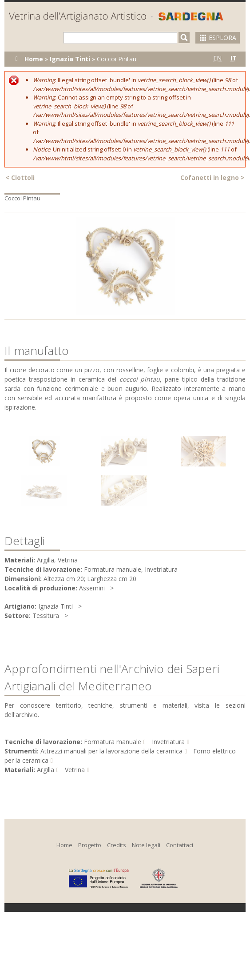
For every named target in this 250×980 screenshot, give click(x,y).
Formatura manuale (113, 742)
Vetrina (75, 770)
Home (34, 59)
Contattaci (180, 845)
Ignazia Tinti (70, 59)
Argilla (46, 770)
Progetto (90, 845)
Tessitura (46, 615)
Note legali (146, 845)
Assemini (92, 588)
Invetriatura (168, 742)
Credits (117, 845)
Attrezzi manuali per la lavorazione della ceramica (111, 751)
